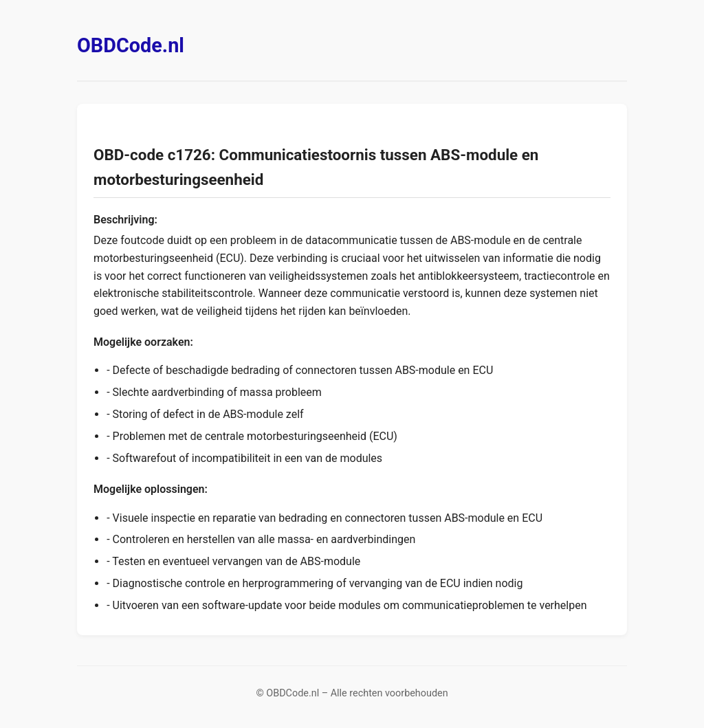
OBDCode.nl (131, 45)
